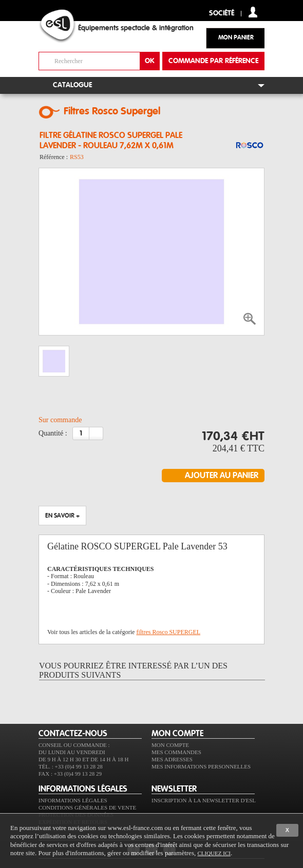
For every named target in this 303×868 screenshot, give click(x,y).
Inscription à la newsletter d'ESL (204, 800)
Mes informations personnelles (201, 766)
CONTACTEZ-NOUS (73, 734)
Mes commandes (176, 752)
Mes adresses (172, 759)
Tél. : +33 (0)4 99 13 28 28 (71, 766)
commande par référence (213, 61)
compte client (253, 12)
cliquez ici (214, 853)
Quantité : (53, 433)
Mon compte (170, 745)
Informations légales (73, 800)
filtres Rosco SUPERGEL (168, 632)
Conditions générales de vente (87, 807)
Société (222, 14)
